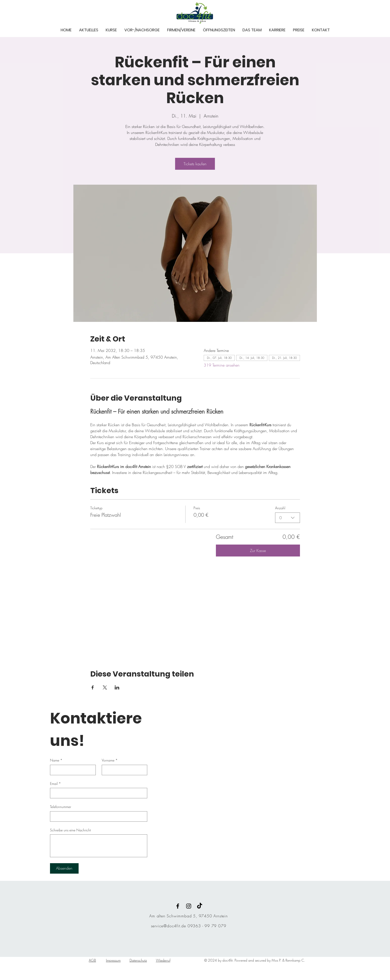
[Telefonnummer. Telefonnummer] (97, 816)
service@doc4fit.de (169, 926)
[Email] (97, 793)
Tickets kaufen (195, 164)
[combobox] (288, 518)
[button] (89, 30)
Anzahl (280, 508)
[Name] (71, 770)
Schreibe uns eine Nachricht (70, 830)
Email (55, 784)
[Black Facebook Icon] (178, 906)
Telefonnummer (61, 807)
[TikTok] (200, 906)
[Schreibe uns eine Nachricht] (99, 846)
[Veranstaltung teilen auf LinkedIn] (117, 687)
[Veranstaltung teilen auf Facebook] (93, 687)
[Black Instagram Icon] (189, 906)
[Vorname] (123, 770)
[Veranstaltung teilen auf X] (105, 687)
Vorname (110, 760)
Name (56, 760)
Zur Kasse (258, 551)
